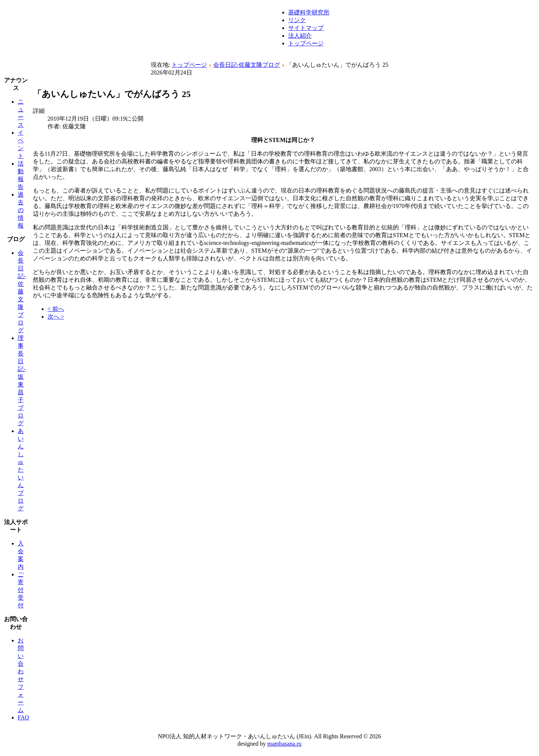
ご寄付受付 (21, 590)
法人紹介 (300, 36)
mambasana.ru (285, 744)
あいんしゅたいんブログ (21, 470)
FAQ (23, 717)
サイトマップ (306, 28)
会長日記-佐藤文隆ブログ (247, 65)
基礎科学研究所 (309, 12)
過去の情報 (21, 210)
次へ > (56, 317)
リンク (297, 20)
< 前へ (56, 309)
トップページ (306, 43)
